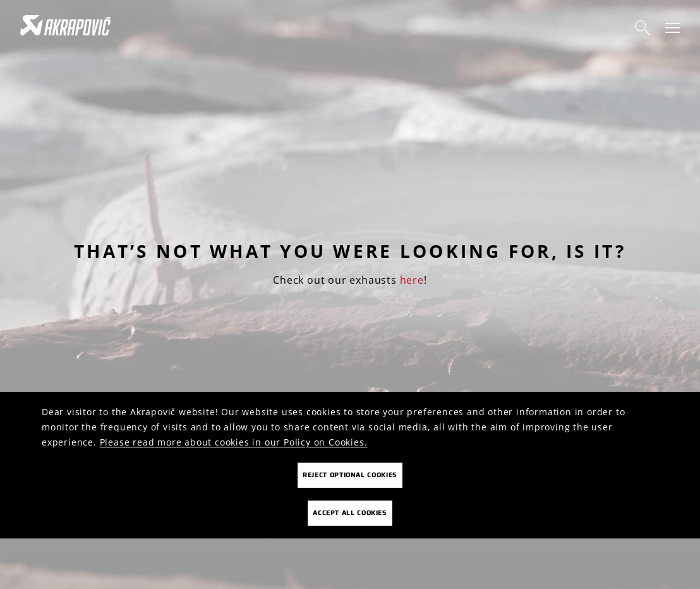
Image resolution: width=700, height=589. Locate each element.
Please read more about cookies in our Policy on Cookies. (234, 442)
